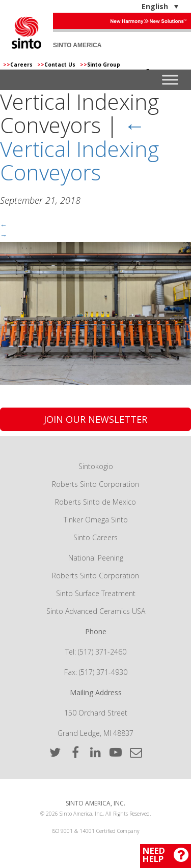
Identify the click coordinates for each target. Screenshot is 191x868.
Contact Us (57, 65)
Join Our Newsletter (95, 419)
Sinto (26, 33)
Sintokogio (96, 466)
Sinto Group (100, 65)
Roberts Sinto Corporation (95, 484)
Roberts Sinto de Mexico (95, 502)
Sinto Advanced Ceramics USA (96, 611)
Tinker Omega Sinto (96, 520)
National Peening (96, 558)
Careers (19, 65)
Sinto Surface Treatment (96, 593)
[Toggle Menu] (170, 80)
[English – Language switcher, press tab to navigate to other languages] (128, 6)
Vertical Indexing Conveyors (79, 148)
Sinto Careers (95, 537)
